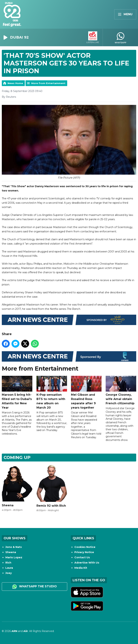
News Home (15, 83)
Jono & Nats (14, 547)
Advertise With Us (87, 563)
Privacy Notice (84, 552)
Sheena (11, 552)
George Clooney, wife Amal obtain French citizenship (121, 390)
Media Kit (81, 568)
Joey (9, 573)
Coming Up (17, 457)
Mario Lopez (14, 557)
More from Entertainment (48, 83)
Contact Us (82, 557)
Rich (8, 563)
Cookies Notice (85, 547)
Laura (9, 568)
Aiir (26, 631)
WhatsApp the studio (35, 587)
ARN (14, 631)
